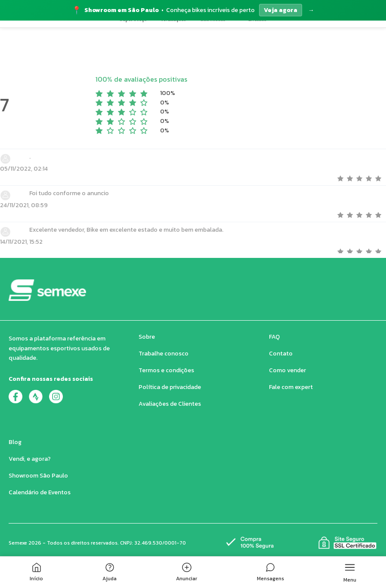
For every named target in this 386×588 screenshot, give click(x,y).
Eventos (257, 65)
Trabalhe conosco (164, 354)
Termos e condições (166, 370)
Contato (281, 354)
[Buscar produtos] (274, 35)
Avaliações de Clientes (170, 404)
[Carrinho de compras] (319, 35)
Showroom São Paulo (38, 476)
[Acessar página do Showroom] (193, 10)
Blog (15, 442)
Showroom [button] (217, 65)
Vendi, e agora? (30, 459)
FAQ (274, 337)
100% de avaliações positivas (141, 79)
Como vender (287, 370)
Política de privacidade (170, 387)
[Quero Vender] (366, 35)
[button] (99, 35)
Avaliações (174, 65)
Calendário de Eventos (40, 492)
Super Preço (133, 65)
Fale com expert (291, 387)
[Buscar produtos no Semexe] (211, 35)
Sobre (147, 337)
